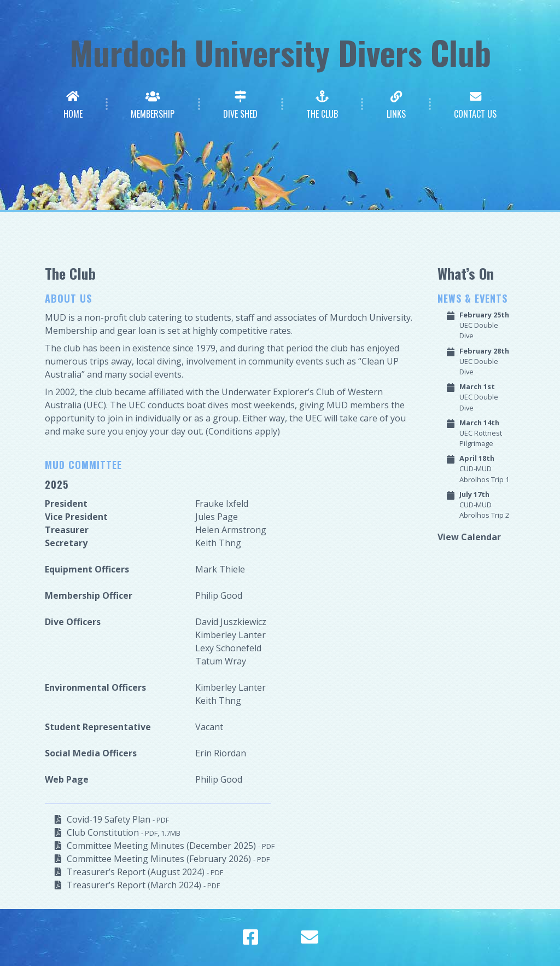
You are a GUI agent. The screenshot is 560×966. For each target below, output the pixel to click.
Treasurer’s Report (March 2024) (143, 885)
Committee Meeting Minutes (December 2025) (171, 846)
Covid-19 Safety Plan (118, 819)
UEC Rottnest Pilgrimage (481, 433)
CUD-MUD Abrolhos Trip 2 (484, 505)
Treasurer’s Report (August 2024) (145, 872)
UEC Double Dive (484, 325)
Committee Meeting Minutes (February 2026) (168, 859)
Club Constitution (124, 832)
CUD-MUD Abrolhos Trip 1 (484, 468)
